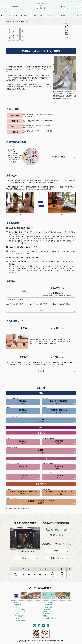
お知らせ (78, 15)
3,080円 (23, 467)
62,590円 (41, 502)
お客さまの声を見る (58, 157)
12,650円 (41, 451)
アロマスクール (50, 607)
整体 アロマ (22, 34)
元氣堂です (11, 15)
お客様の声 (52, 15)
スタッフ (19, 607)
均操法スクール (50, 605)
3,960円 (23, 402)
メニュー (24, 15)
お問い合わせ (47, 616)
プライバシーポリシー (50, 618)
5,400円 (41, 420)
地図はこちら (25, 558)
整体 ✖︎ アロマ (21, 620)
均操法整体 (14, 34)
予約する (41, 310)
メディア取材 (20, 609)
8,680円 (59, 442)
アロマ (18, 34)
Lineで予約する (57, 558)
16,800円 (59, 493)
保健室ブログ (65, 15)
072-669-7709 (56, 529)
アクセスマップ (21, 611)
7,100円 (59, 402)
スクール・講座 (37, 15)
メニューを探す (9, 34)
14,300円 (23, 493)
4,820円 (23, 442)
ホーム (17, 603)
